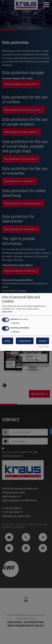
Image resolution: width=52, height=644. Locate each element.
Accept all (43, 341)
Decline (8, 341)
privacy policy (7, 311)
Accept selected (25, 341)
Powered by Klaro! (43, 347)
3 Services (15, 323)
